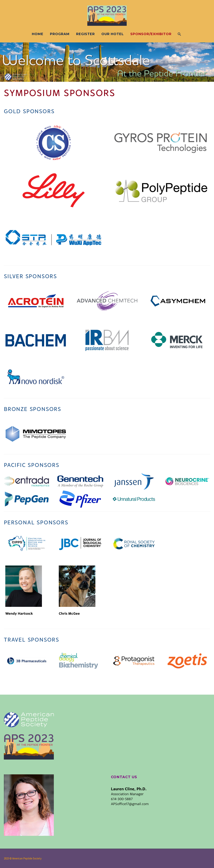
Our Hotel (113, 34)
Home (38, 34)
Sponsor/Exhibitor (151, 34)
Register (85, 34)
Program (60, 34)
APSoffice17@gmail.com (130, 804)
